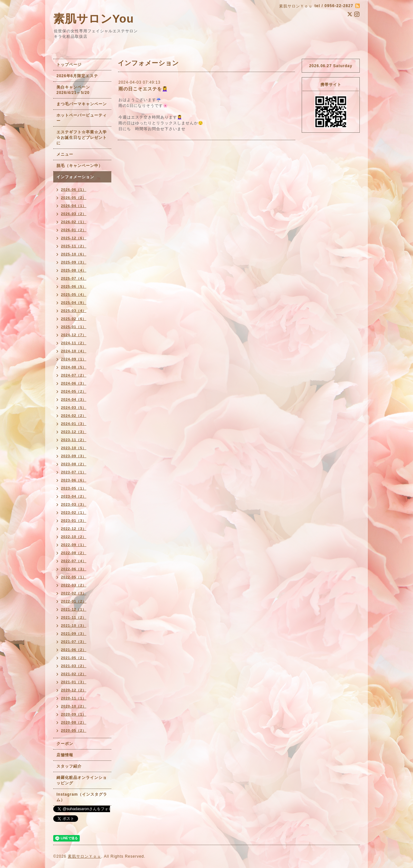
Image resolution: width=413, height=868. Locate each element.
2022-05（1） (74, 577)
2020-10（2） (74, 706)
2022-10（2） (74, 537)
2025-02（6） (74, 319)
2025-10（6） (74, 254)
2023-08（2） (74, 464)
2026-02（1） (74, 222)
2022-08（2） (74, 553)
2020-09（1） (74, 714)
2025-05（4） (74, 294)
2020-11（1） (74, 698)
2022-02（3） (74, 593)
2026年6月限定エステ (77, 76)
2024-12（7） (74, 335)
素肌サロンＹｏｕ (85, 856)
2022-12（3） (74, 529)
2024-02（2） (74, 416)
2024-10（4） (74, 351)
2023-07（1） (74, 472)
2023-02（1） (74, 512)
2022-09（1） (74, 545)
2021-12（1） (74, 609)
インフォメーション (75, 177)
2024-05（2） (74, 391)
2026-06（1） (74, 190)
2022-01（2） (74, 601)
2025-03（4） (74, 311)
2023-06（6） (74, 480)
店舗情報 (65, 755)
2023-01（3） (74, 521)
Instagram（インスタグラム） (82, 797)
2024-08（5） (74, 367)
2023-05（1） (74, 488)
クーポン (65, 744)
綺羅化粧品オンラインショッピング (82, 780)
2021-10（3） (74, 625)
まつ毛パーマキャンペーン (82, 104)
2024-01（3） (74, 424)
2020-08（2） (74, 722)
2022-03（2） (74, 585)
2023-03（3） (74, 504)
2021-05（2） (74, 658)
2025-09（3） (74, 262)
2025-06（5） (74, 286)
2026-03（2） (74, 214)
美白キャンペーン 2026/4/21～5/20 (75, 90)
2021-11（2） (74, 617)
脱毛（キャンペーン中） (80, 166)
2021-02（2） (74, 674)
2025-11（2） (74, 246)
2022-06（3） (74, 569)
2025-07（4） (74, 278)
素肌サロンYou (94, 19)
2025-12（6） (74, 238)
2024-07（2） (74, 375)
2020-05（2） (74, 730)
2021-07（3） (74, 642)
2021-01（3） (74, 682)
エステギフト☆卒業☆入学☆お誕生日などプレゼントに (82, 138)
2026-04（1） (74, 206)
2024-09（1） (74, 359)
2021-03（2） (74, 666)
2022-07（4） (74, 561)
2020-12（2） (74, 690)
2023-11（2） (74, 440)
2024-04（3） (74, 399)
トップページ (69, 65)
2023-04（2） (74, 496)
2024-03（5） (74, 408)
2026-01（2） (74, 230)
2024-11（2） (74, 343)
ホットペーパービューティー (82, 118)
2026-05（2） (74, 198)
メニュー (65, 154)
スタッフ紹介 (69, 766)
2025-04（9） (74, 303)
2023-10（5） (74, 448)
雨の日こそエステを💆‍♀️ (143, 89)
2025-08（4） (74, 270)
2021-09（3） (74, 634)
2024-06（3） (74, 383)
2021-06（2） (74, 650)
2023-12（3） (74, 432)
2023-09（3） (74, 456)
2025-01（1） (74, 327)
